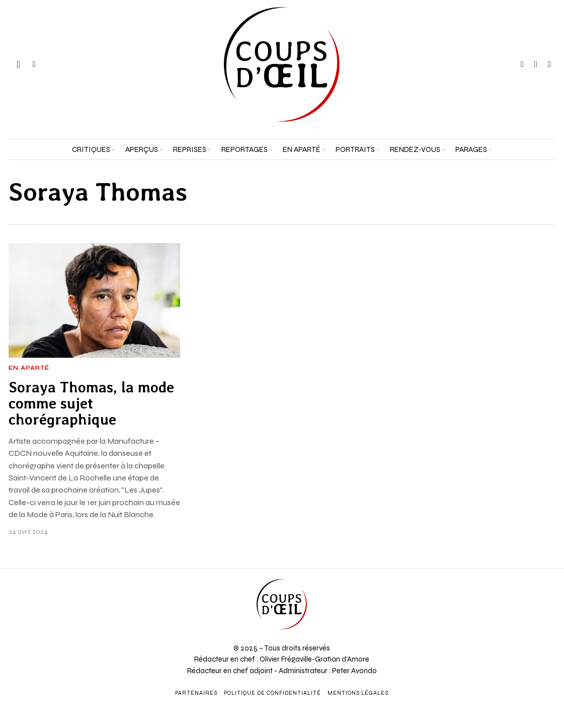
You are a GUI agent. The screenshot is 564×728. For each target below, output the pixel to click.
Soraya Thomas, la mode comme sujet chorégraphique (91, 404)
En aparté (29, 368)
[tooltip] (522, 64)
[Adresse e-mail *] (494, 605)
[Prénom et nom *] (494, 568)
